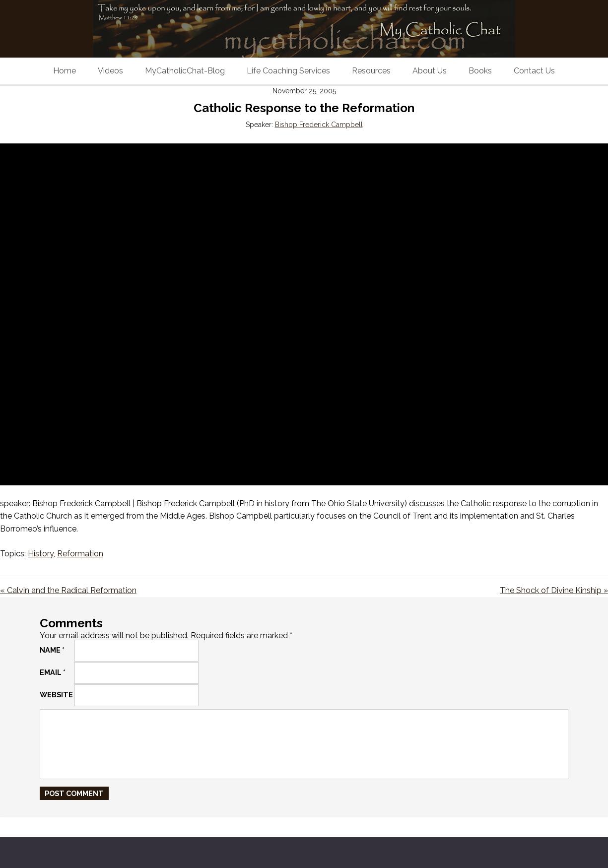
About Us (430, 71)
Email (53, 672)
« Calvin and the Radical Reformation (68, 590)
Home (65, 71)
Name (52, 650)
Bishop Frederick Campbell (319, 125)
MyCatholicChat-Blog (185, 71)
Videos (110, 71)
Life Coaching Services (288, 71)
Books (480, 71)
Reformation (80, 554)
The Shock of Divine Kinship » (554, 590)
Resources (371, 71)
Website (56, 695)
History (41, 554)
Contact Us (534, 71)
